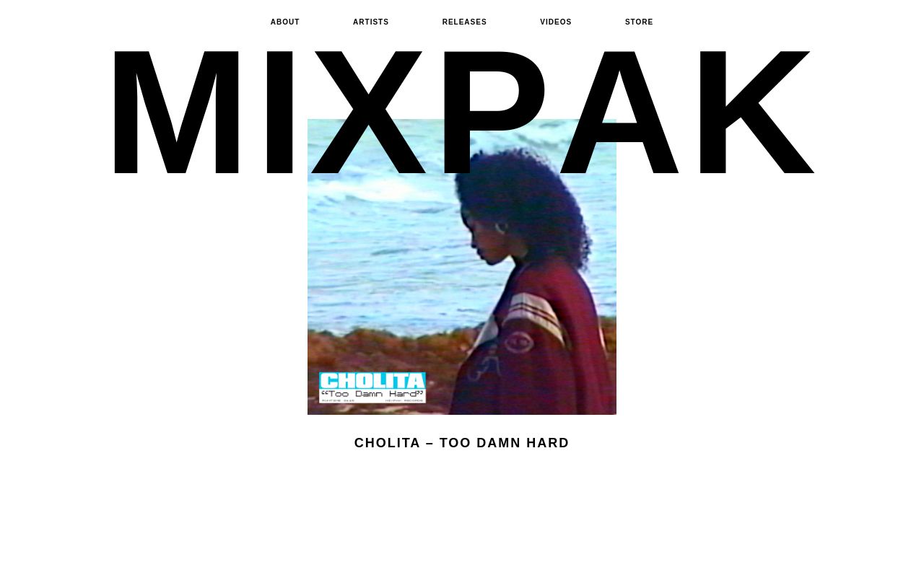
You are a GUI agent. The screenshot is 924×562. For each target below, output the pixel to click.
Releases (465, 22)
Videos (556, 22)
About (286, 22)
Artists (371, 22)
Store (639, 22)
